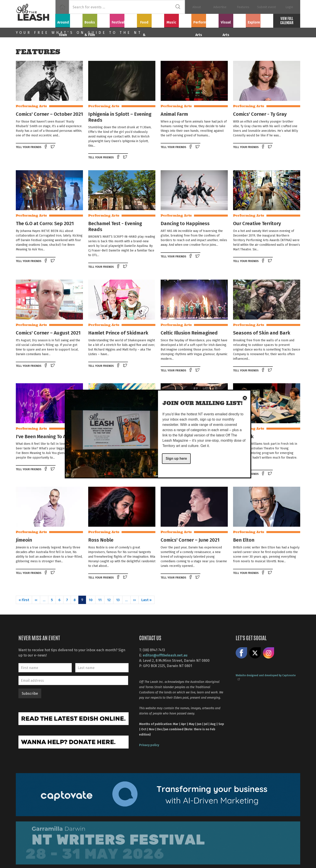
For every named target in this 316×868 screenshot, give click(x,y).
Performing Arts (205, 20)
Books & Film (96, 20)
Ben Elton (244, 540)
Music (178, 20)
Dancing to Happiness (185, 223)
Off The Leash (36, 14)
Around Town (69, 20)
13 (118, 600)
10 (91, 600)
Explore (259, 20)
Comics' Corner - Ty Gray (260, 114)
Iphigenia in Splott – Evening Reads (120, 117)
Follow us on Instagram (269, 653)
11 (100, 600)
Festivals (123, 20)
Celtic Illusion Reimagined (189, 333)
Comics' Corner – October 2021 (49, 114)
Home (62, 7)
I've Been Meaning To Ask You (48, 436)
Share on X (255, 653)
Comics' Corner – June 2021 (190, 540)
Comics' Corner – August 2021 (48, 333)
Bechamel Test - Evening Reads (115, 226)
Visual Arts (232, 20)
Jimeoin (24, 540)
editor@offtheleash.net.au (165, 655)
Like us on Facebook (241, 653)
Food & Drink (151, 20)
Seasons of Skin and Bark (262, 333)
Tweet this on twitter (53, 147)
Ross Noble (101, 540)
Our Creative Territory (257, 223)
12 (109, 600)
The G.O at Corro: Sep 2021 (45, 223)
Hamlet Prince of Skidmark (118, 333)
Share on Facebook (46, 147)
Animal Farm (174, 114)
